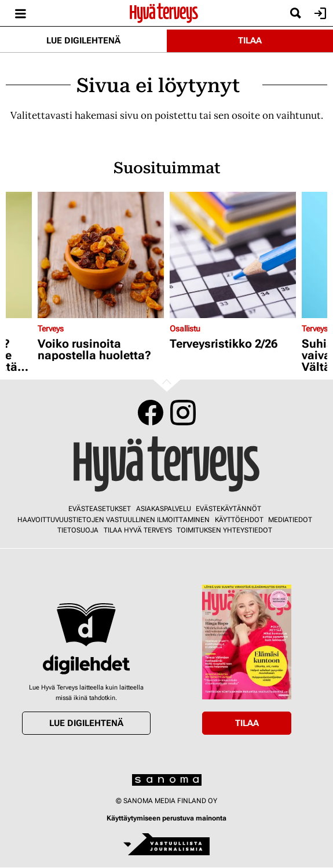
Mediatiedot (290, 520)
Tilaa (250, 41)
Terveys (51, 329)
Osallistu (185, 329)
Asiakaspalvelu (164, 509)
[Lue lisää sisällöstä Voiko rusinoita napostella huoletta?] (101, 255)
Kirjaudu (319, 13)
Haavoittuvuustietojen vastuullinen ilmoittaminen (114, 520)
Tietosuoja (78, 530)
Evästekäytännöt (228, 509)
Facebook (151, 413)
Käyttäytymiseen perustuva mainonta (166, 818)
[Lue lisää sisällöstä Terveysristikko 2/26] (233, 255)
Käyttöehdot (239, 520)
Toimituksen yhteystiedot (224, 530)
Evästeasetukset (100, 509)
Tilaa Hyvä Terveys (138, 530)
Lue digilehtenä (83, 41)
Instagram (183, 413)
